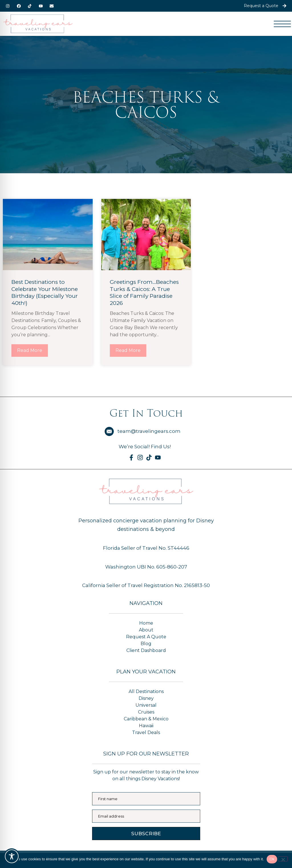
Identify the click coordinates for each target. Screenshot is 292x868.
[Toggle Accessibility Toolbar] (12, 856)
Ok (272, 859)
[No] (283, 859)
